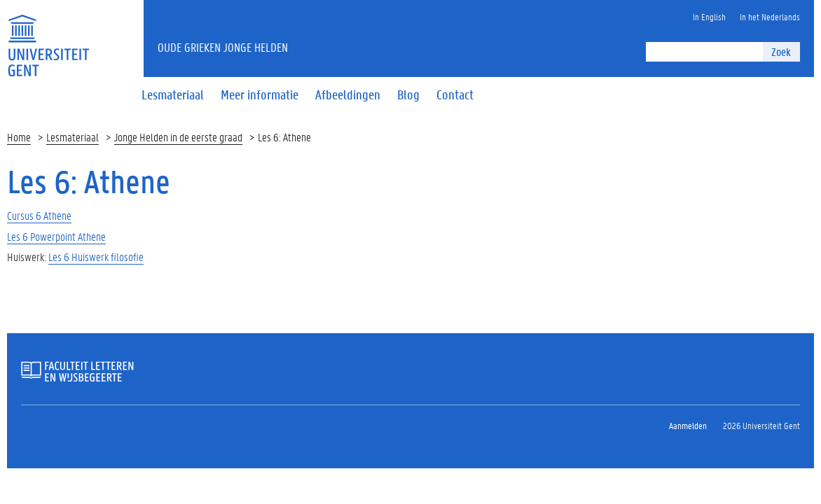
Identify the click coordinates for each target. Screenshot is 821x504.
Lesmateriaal (73, 137)
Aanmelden (688, 425)
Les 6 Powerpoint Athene (56, 236)
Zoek (781, 51)
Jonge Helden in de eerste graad (178, 137)
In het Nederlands (770, 16)
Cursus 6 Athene (39, 215)
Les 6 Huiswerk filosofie (96, 257)
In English (709, 16)
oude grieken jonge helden (223, 47)
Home (19, 137)
